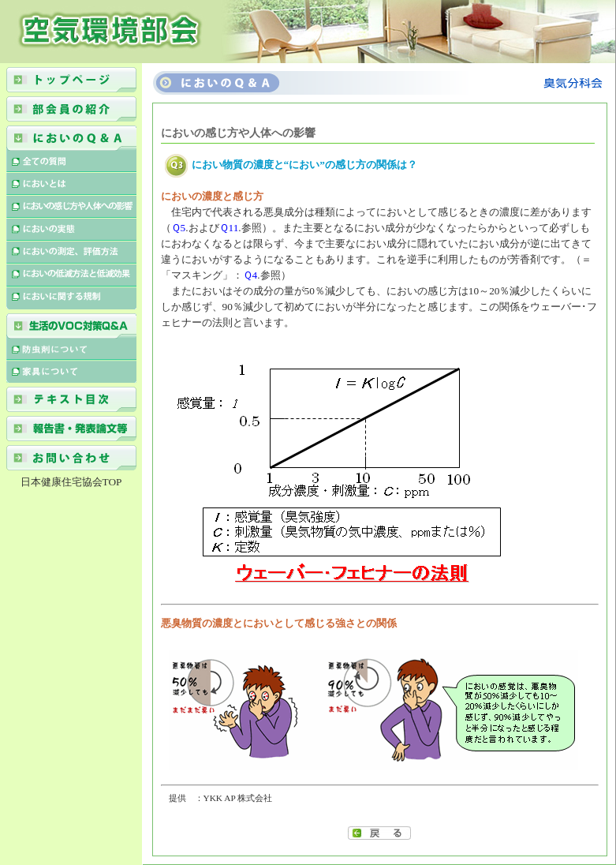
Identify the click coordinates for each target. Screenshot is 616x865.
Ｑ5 (179, 228)
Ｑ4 (250, 275)
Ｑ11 (229, 228)
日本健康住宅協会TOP (71, 482)
